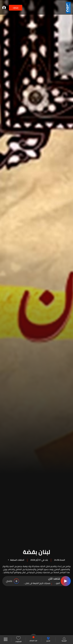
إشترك (16, 8)
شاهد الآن (54, 579)
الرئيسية (64, 640)
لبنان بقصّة (36, 551)
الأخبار (48, 640)
